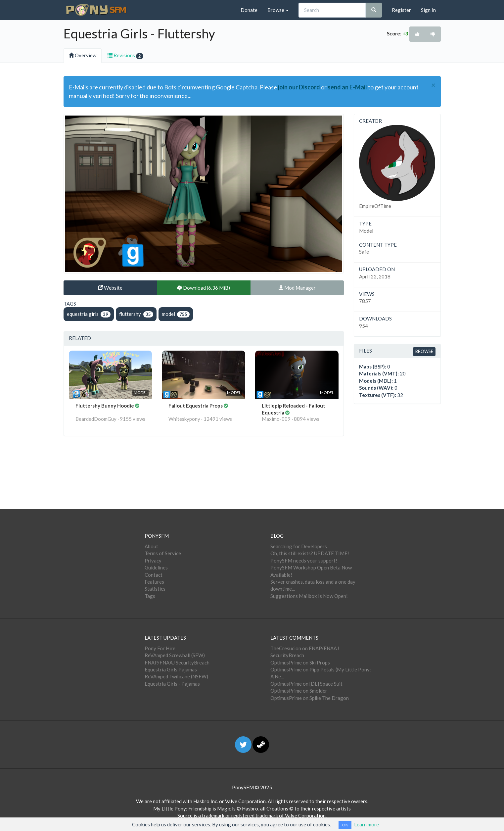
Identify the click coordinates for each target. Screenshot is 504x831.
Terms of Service (163, 553)
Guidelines (156, 567)
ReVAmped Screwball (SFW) (175, 655)
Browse (278, 10)
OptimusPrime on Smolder (299, 691)
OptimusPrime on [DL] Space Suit (306, 684)
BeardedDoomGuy (96, 419)
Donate (249, 10)
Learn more (367, 824)
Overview (83, 55)
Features (154, 582)
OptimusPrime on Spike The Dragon (310, 698)
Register (401, 10)
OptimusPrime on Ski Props (300, 662)
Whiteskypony (184, 419)
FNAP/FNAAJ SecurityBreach (177, 662)
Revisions (125, 56)
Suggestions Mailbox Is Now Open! (309, 596)
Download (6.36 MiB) (204, 288)
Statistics (155, 589)
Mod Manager (297, 288)
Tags (150, 596)
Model (366, 231)
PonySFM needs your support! (304, 561)
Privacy (153, 561)
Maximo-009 (276, 419)
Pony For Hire (160, 648)
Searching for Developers (299, 546)
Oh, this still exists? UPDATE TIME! (310, 553)
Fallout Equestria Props (196, 406)
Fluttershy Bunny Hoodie (105, 406)
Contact (154, 575)
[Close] (433, 85)
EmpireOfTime (375, 206)
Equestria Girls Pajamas (171, 669)
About (151, 546)
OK (345, 825)
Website (110, 288)
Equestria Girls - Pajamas (172, 684)
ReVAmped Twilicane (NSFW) (176, 676)
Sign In (428, 10)
